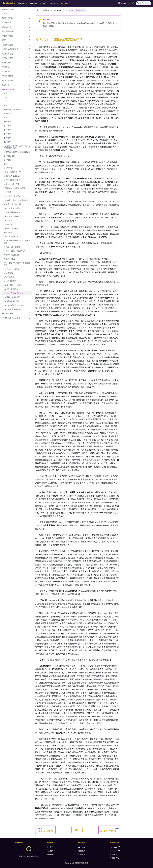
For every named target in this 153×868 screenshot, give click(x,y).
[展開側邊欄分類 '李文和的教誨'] (30, 36)
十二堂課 (50, 847)
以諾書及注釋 (8, 313)
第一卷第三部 (9, 232)
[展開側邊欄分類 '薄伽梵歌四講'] (30, 80)
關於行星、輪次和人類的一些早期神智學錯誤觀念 (17, 147)
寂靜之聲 (6, 85)
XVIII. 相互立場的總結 (12, 309)
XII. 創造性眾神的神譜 (12, 216)
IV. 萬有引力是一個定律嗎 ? (14, 251)
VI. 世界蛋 (7, 192)
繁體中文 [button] (123, 3)
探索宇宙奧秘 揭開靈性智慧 (29, 856)
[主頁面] (37, 10)
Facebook (115, 847)
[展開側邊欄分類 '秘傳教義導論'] (30, 54)
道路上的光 (7, 27)
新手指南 (50, 854)
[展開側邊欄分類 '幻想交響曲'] (30, 63)
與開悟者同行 (8, 18)
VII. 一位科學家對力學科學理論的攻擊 (17, 264)
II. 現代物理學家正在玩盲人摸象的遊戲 (17, 242)
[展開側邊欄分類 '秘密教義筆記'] (30, 58)
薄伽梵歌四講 (8, 80)
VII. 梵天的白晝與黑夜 (12, 196)
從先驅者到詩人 (8, 31)
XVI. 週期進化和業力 (12, 301)
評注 (5, 117)
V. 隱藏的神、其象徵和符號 (14, 188)
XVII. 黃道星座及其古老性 (14, 305)
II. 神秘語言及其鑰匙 (12, 176)
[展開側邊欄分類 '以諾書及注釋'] (30, 313)
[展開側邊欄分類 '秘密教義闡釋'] (30, 76)
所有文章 (82, 854)
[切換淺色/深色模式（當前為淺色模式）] (133, 3)
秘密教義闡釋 (8, 76)
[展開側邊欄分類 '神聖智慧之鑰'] (30, 45)
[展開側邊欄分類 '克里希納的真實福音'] (30, 49)
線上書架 (43, 3)
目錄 (5, 97)
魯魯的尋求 (7, 22)
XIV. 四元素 (8, 224)
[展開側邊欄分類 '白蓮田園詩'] (30, 72)
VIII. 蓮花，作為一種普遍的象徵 (16, 200)
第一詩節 (7, 122)
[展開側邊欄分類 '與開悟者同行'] (30, 18)
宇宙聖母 (6, 67)
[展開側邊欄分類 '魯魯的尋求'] (30, 22)
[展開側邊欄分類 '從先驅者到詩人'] (30, 31)
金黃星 (5, 13)
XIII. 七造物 (8, 220)
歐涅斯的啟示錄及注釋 (11, 318)
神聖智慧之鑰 (8, 45)
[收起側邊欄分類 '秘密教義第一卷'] (30, 89)
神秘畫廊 (33, 3)
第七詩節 (7, 160)
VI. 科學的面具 (9, 259)
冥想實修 (50, 851)
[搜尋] (144, 3)
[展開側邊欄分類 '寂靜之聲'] (30, 85)
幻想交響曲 (7, 63)
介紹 (5, 101)
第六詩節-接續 (9, 156)
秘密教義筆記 (8, 58)
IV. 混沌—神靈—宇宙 (11, 184)
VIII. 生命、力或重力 (12, 269)
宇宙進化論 (8, 113)
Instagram (115, 851)
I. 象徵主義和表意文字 (12, 172)
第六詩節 (7, 142)
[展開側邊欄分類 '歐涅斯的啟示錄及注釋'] (30, 318)
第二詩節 (7, 126)
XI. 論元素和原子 (10, 281)
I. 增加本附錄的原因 (11, 236)
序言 (5, 93)
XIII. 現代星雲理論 (11, 289)
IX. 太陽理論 (8, 273)
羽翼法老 (6, 40)
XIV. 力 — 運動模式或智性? (14, 293)
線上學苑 (65, 3)
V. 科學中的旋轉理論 (12, 255)
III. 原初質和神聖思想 (12, 180)
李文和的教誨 (8, 36)
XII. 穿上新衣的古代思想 (13, 285)
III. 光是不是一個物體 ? (12, 247)
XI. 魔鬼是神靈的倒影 (12, 212)
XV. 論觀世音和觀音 (11, 228)
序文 (5, 105)
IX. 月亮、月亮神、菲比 (13, 204)
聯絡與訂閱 (54, 3)
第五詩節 (7, 138)
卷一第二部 (8, 168)
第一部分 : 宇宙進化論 (12, 109)
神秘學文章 (23, 3)
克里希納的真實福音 (10, 49)
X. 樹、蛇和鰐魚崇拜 (12, 208)
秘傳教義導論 (8, 54)
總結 (5, 164)
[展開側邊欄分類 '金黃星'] (30, 13)
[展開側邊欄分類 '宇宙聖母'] (30, 67)
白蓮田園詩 (7, 71)
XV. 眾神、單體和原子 (12, 297)
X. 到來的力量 (9, 277)
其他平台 (114, 854)
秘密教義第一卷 (8, 89)
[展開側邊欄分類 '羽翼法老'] (30, 40)
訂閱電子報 (115, 858)
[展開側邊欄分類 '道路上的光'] (30, 27)
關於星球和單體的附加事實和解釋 (17, 152)
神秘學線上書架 (8, 9)
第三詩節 (7, 130)
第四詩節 (7, 134)
